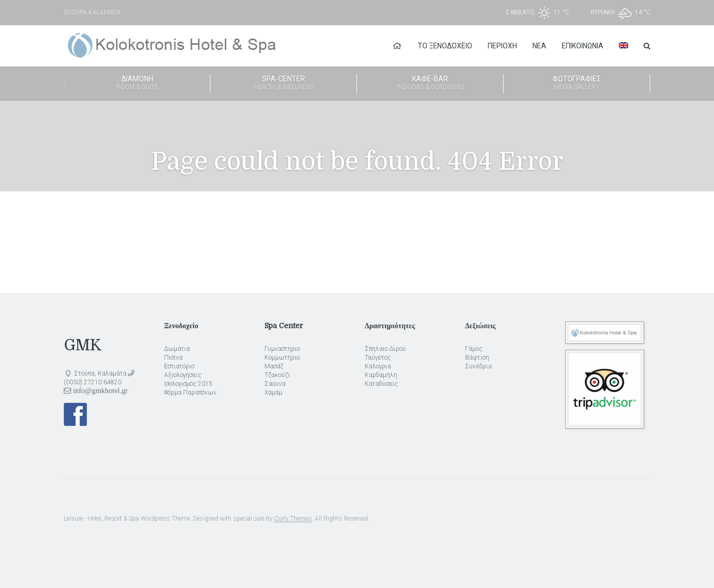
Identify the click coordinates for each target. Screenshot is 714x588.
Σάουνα (275, 384)
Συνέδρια (478, 366)
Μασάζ (274, 366)
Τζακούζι (277, 375)
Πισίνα (173, 358)
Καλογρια (378, 366)
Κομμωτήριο (282, 358)
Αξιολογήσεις (183, 375)
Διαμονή (137, 83)
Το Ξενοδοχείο (445, 46)
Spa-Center (283, 83)
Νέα (539, 46)
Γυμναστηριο (282, 349)
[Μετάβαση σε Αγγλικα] (623, 46)
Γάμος (474, 349)
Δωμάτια (177, 349)
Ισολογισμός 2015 (188, 384)
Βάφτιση (477, 358)
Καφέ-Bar (430, 83)
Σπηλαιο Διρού (385, 349)
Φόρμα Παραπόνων (190, 393)
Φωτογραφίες (577, 83)
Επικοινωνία (583, 46)
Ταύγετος (378, 358)
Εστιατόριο (179, 366)
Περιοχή (502, 46)
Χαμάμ (273, 393)
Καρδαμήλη (381, 375)
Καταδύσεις (381, 384)
